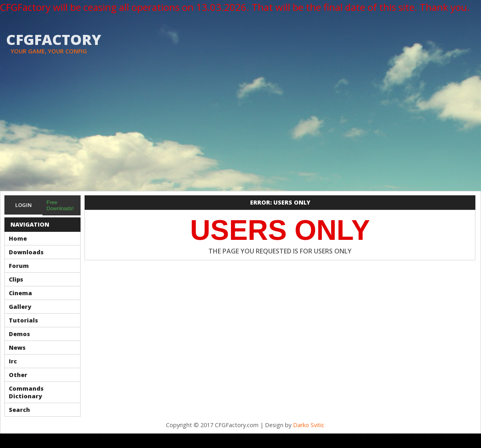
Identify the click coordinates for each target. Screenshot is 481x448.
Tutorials (23, 320)
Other (18, 375)
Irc (13, 361)
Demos (19, 334)
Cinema (20, 293)
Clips (16, 279)
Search (19, 410)
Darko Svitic (309, 425)
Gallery (20, 307)
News (17, 348)
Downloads (26, 252)
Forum (19, 266)
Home (18, 238)
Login (23, 205)
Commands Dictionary (26, 392)
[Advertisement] (240, 131)
